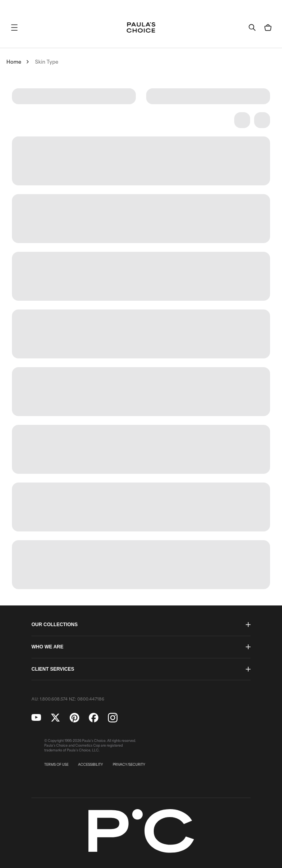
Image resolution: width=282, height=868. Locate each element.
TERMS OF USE (56, 765)
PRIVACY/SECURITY (129, 765)
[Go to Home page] (141, 27)
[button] (14, 27)
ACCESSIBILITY (91, 765)
